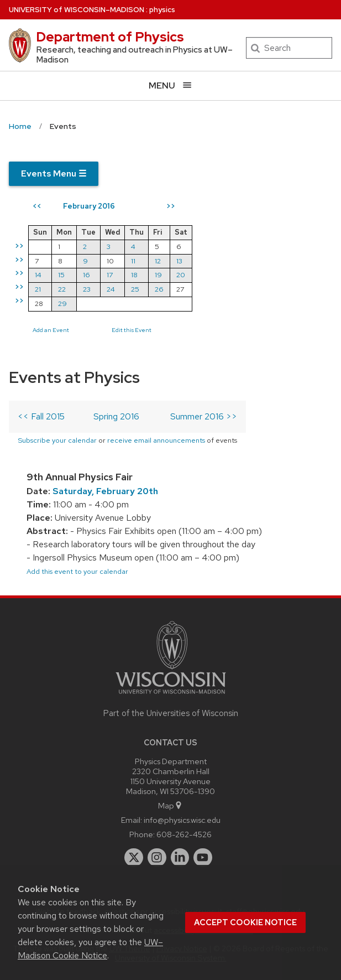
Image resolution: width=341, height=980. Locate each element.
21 (38, 289)
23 (87, 289)
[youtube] (203, 858)
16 (86, 275)
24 (111, 289)
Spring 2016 (116, 416)
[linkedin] (180, 858)
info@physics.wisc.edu (182, 820)
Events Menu (54, 173)
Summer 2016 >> (204, 416)
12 (158, 261)
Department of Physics (110, 37)
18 (134, 275)
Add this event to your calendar (77, 571)
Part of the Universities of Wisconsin (171, 713)
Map (170, 805)
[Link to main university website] (171, 696)
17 (110, 275)
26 (159, 289)
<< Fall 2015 (41, 416)
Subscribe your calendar (57, 440)
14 (38, 275)
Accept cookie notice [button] (245, 922)
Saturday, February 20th (105, 491)
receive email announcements (156, 440)
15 (61, 275)
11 (133, 261)
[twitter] (134, 858)
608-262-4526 (184, 834)
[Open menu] (170, 85)
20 (181, 275)
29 (62, 304)
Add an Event (51, 330)
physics (162, 10)
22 (62, 289)
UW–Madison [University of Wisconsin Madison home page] (77, 10)
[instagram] (157, 858)
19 (158, 275)
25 (135, 289)
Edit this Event (132, 330)
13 (179, 261)
